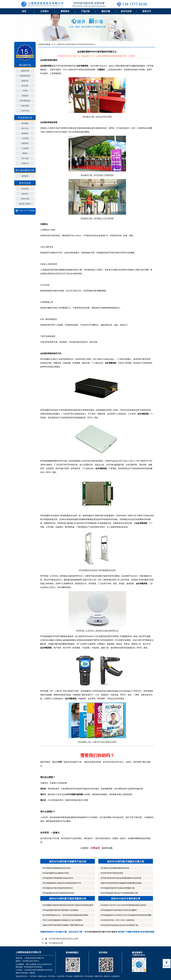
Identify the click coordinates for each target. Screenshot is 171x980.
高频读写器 (25, 71)
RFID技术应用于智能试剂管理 (112, 873)
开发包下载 (25, 199)
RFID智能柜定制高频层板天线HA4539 (57, 868)
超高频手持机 (78, 976)
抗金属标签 (115, 976)
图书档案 (25, 123)
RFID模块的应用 (56, 943)
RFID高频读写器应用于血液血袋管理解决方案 (118, 888)
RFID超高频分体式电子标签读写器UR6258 (58, 893)
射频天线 (25, 81)
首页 (24, 11)
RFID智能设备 (25, 101)
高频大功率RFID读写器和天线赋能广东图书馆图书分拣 (63, 925)
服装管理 (25, 143)
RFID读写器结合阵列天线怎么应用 (64, 939)
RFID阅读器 (89, 976)
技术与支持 (126, 11)
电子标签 (25, 86)
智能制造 (25, 133)
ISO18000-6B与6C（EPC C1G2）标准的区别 (118, 920)
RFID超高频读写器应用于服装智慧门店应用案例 (60, 910)
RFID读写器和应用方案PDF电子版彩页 (101, 932)
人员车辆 (25, 148)
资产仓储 (25, 158)
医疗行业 (25, 128)
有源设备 (25, 96)
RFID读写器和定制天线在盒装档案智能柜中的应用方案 (121, 878)
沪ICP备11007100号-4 (31, 961)
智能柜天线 (98, 976)
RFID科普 (25, 189)
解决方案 (106, 11)
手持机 (25, 91)
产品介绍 (85, 11)
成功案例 (25, 176)
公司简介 (45, 11)
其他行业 (25, 163)
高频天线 (107, 976)
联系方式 (147, 11)
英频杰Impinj (42, 976)
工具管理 (25, 138)
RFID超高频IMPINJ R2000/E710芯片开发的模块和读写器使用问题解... (127, 915)
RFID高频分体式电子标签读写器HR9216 (58, 888)
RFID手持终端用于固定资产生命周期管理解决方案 (119, 893)
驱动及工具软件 (25, 204)
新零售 (25, 153)
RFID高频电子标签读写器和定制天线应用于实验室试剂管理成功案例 (68, 905)
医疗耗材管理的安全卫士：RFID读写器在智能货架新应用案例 (65, 915)
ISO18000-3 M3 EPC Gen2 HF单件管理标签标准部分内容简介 (124, 905)
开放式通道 (25, 106)
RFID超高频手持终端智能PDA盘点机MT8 (58, 878)
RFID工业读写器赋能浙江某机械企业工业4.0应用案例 (62, 920)
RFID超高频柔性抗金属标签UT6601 (56, 873)
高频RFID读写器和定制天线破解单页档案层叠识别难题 (121, 883)
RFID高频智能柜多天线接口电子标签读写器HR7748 (62, 883)
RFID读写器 (28, 967)
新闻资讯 (65, 11)
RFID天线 (51, 976)
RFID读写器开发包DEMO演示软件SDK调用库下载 (119, 925)
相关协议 (25, 194)
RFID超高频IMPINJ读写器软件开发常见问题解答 (119, 910)
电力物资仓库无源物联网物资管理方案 (115, 868)
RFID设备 (69, 976)
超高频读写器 (25, 76)
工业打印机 (25, 111)
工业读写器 (60, 976)
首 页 (54, 44)
